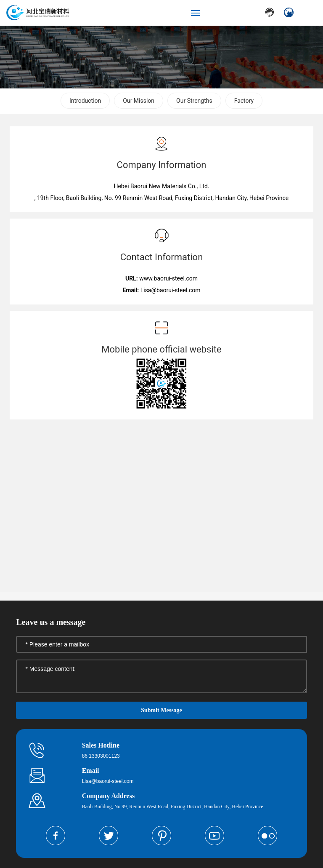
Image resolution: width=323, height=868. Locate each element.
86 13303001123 (101, 756)
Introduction (85, 101)
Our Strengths (194, 101)
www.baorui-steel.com (168, 278)
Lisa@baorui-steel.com (171, 290)
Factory (244, 101)
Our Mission (139, 101)
